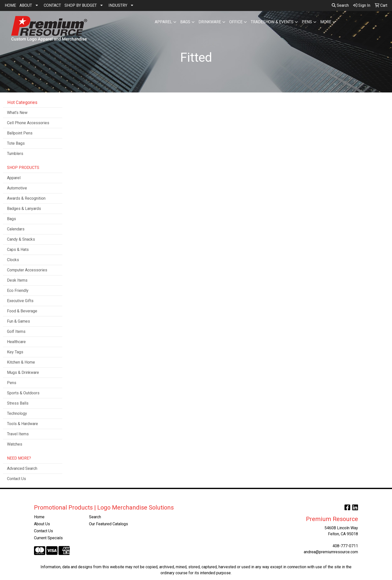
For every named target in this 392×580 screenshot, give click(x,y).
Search (340, 5)
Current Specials (48, 538)
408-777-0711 (345, 546)
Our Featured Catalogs (108, 524)
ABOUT (26, 5)
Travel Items (18, 434)
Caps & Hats (18, 250)
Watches (15, 444)
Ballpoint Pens (20, 133)
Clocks (13, 260)
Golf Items (16, 331)
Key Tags (15, 352)
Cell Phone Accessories (28, 123)
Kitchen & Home (21, 362)
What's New (17, 113)
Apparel (163, 22)
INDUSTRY (118, 5)
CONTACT (52, 5)
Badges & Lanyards (24, 209)
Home (39, 517)
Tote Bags (16, 143)
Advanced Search (22, 468)
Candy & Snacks (21, 239)
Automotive (17, 188)
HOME (10, 5)
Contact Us (16, 479)
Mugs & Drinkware (23, 372)
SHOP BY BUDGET (81, 5)
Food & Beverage (22, 311)
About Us (42, 524)
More (326, 22)
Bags (185, 22)
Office (236, 22)
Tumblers (15, 154)
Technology (17, 413)
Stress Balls (18, 403)
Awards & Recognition (26, 198)
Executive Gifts (20, 301)
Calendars (16, 229)
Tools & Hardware (22, 424)
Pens (307, 22)
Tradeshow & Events (272, 22)
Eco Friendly (18, 290)
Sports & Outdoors (23, 393)
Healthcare (16, 342)
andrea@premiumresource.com (331, 552)
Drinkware (210, 22)
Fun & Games (18, 321)
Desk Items (17, 280)
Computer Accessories (27, 270)
